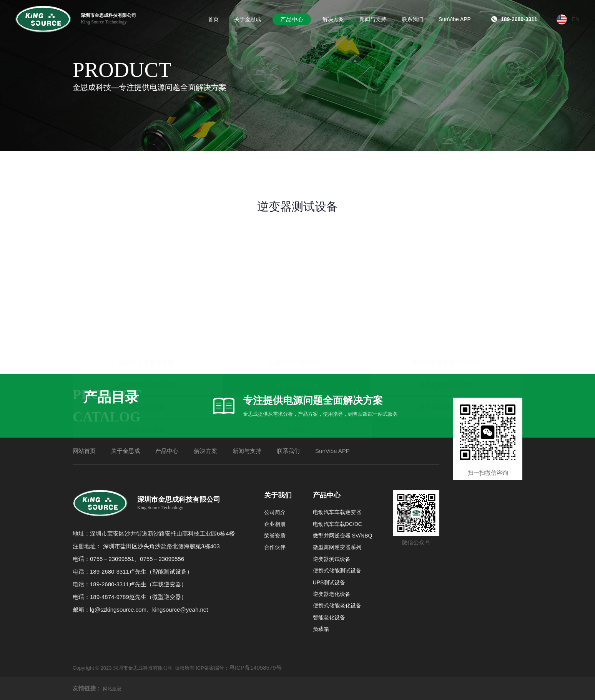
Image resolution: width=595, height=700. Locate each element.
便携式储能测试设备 (446, 301)
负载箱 (296, 346)
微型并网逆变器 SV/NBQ (446, 278)
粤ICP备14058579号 (255, 668)
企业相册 (275, 524)
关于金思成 (125, 451)
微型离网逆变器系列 (146, 301)
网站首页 (84, 451)
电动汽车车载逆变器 (146, 278)
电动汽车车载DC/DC (297, 278)
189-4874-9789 (110, 597)
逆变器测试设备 (296, 301)
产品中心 (167, 451)
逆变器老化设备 (296, 324)
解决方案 (206, 451)
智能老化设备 (146, 346)
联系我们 (288, 451)
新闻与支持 (247, 451)
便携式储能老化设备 (446, 324)
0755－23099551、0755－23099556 (137, 559)
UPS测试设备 (147, 324)
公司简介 (275, 512)
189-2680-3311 (110, 571)
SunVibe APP (332, 451)
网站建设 (112, 689)
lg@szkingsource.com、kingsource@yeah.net (149, 610)
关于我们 (278, 495)
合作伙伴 (275, 547)
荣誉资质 (275, 536)
